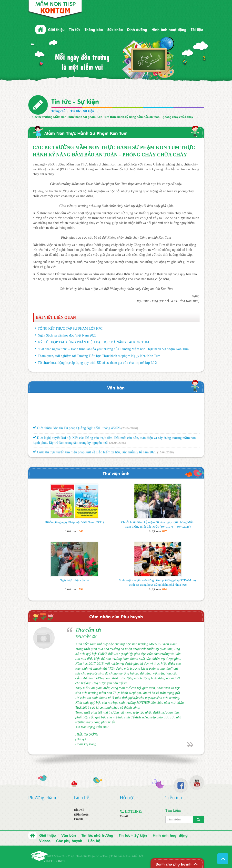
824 (164, 589)
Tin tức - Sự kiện (75, 101)
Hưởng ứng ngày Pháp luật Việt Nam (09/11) (74, 522)
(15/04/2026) (165, 454)
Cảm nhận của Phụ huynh (116, 616)
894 (81, 589)
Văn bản (116, 387)
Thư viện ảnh (116, 473)
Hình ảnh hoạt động (169, 29)
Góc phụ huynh (69, 840)
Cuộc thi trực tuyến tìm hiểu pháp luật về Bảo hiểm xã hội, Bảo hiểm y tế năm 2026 (95, 454)
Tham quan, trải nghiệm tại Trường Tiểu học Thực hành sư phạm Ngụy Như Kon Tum (99, 356)
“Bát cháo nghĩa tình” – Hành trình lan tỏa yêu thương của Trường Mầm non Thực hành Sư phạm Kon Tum (113, 349)
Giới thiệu (56, 29)
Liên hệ (94, 840)
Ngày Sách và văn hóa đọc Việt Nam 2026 (67, 335)
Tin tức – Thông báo (86, 29)
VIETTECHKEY (54, 861)
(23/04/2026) (130, 430)
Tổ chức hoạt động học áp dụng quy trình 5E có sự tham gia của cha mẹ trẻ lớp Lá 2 (97, 363)
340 (81, 531)
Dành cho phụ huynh (174, 864)
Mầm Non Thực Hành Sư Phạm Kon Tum (86, 133)
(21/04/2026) (117, 444)
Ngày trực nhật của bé (74, 580)
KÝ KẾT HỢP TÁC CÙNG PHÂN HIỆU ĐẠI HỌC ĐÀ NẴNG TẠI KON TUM (93, 342)
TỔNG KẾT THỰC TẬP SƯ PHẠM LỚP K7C (70, 329)
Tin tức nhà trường (97, 835)
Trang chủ (59, 111)
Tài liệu (197, 29)
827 (164, 531)
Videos (45, 840)
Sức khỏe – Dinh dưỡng (127, 29)
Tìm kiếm (173, 810)
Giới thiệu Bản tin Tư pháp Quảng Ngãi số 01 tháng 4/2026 (77, 430)
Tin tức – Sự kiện (133, 835)
